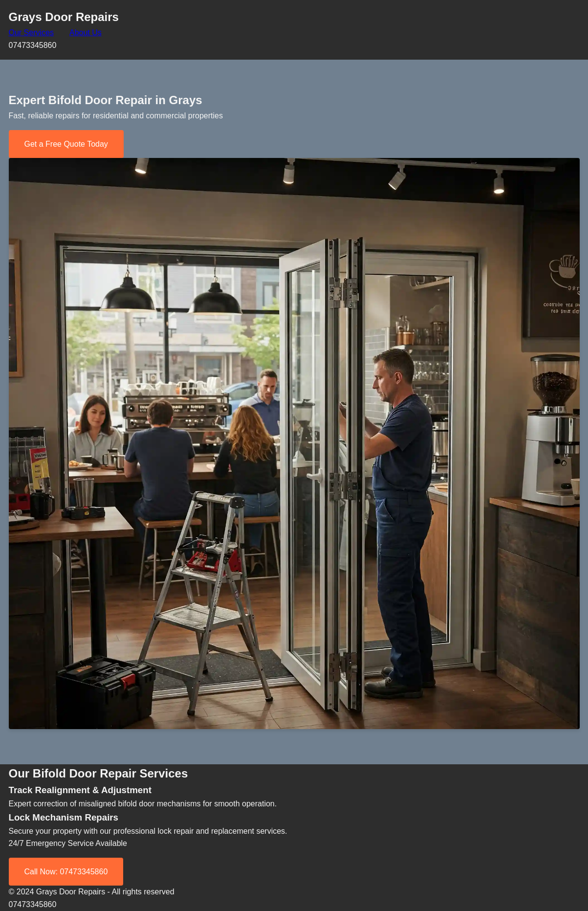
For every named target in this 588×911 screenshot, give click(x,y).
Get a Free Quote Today (66, 144)
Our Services (31, 33)
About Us (86, 33)
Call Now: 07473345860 (66, 872)
